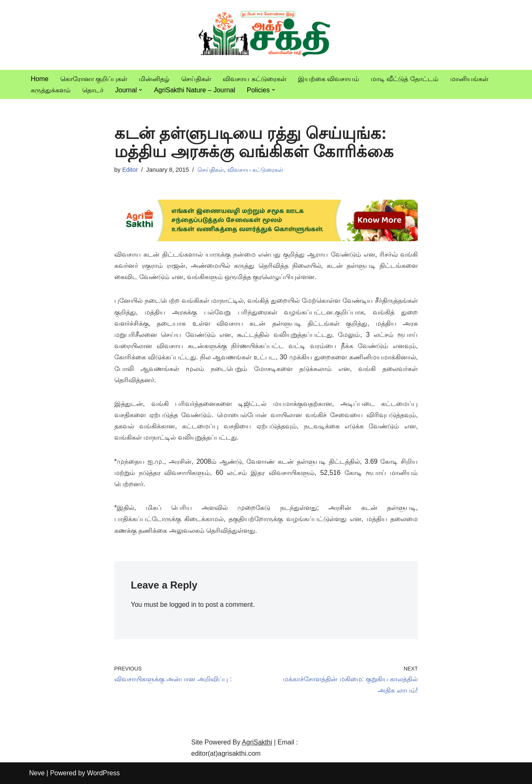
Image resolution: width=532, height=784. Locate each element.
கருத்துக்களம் (51, 90)
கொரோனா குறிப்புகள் (94, 79)
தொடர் (93, 90)
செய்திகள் (196, 79)
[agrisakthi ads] (266, 239)
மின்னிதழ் (154, 79)
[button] (140, 90)
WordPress (103, 773)
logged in (183, 605)
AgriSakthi (257, 742)
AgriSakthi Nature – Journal (195, 90)
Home (40, 79)
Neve (37, 773)
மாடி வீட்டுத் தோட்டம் (405, 79)
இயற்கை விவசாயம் (329, 79)
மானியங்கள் (469, 79)
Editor (130, 170)
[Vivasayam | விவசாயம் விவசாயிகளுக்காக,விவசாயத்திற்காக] (266, 35)
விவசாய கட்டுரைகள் (254, 79)
